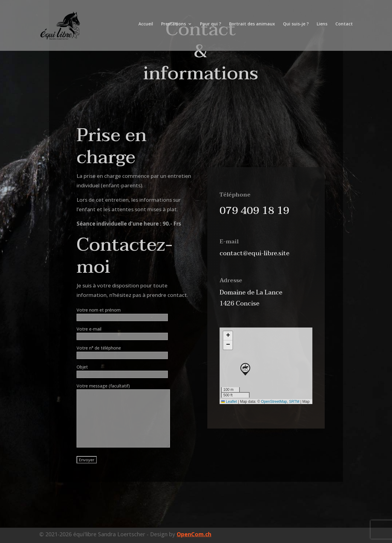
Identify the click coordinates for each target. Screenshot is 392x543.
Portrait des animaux (252, 27)
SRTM (294, 402)
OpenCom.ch (194, 534)
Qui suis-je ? (296, 27)
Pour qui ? (211, 27)
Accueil (146, 27)
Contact (344, 27)
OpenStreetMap (274, 402)
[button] (245, 369)
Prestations (173, 27)
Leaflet (229, 402)
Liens (322, 27)
